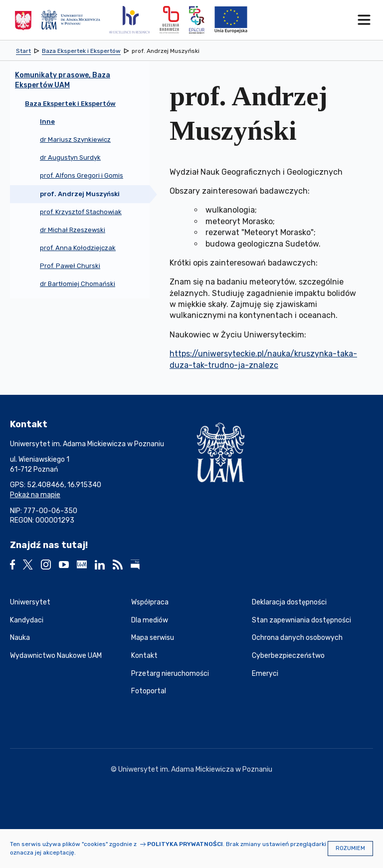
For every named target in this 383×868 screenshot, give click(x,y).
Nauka (20, 638)
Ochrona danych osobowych (297, 638)
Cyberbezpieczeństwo (288, 656)
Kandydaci (27, 620)
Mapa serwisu (153, 638)
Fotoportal (149, 691)
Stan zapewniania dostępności (301, 620)
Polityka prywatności (185, 844)
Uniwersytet (30, 602)
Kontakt (144, 656)
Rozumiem (350, 848)
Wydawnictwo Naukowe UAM (56, 656)
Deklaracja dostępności (289, 602)
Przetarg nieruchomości (170, 674)
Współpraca (150, 602)
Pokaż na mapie (35, 495)
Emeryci (265, 674)
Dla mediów (150, 620)
